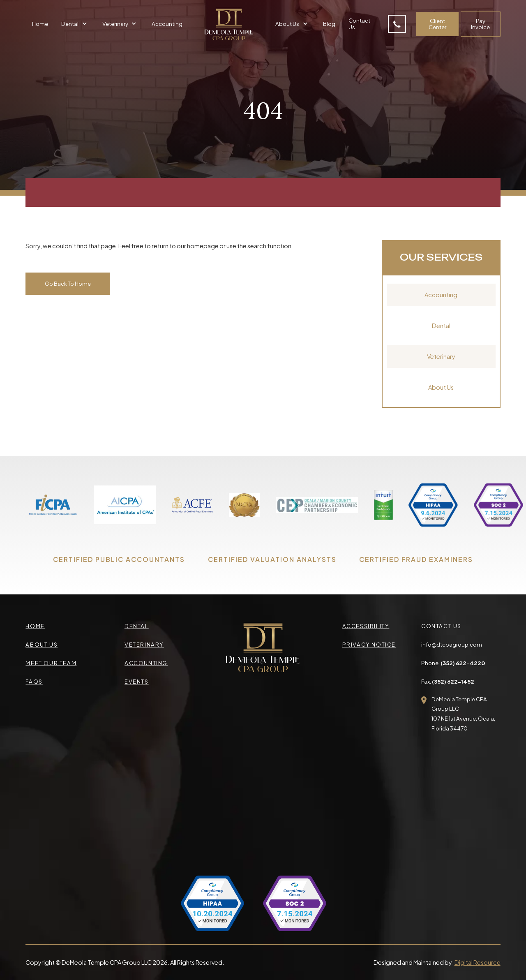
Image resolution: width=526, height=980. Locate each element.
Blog (329, 24)
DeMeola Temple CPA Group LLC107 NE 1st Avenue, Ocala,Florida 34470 (463, 714)
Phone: (453, 663)
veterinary (144, 644)
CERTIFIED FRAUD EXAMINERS (416, 559)
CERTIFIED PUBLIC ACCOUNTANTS (119, 559)
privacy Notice (369, 644)
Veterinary (441, 356)
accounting (146, 663)
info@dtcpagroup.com (452, 644)
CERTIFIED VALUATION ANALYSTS (272, 559)
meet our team (51, 663)
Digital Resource (478, 962)
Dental (441, 326)
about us (42, 644)
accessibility (366, 626)
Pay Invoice (480, 24)
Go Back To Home (68, 283)
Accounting (167, 24)
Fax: (448, 681)
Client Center (437, 24)
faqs (34, 681)
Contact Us (359, 24)
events (137, 681)
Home (40, 24)
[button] (75, 24)
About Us (441, 387)
